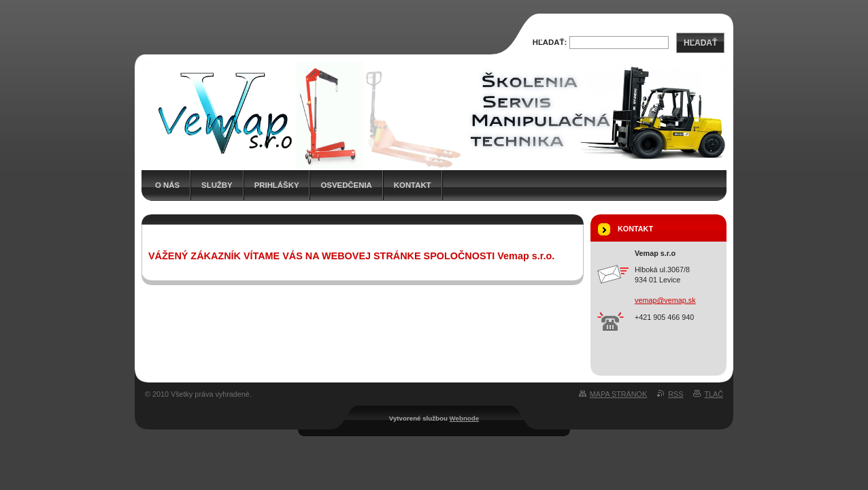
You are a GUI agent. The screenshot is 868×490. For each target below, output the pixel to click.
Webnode (465, 418)
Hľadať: (550, 42)
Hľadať (700, 43)
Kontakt (413, 185)
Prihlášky (277, 185)
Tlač (714, 394)
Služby (217, 185)
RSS (675, 394)
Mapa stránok (618, 394)
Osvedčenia (346, 185)
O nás (167, 185)
